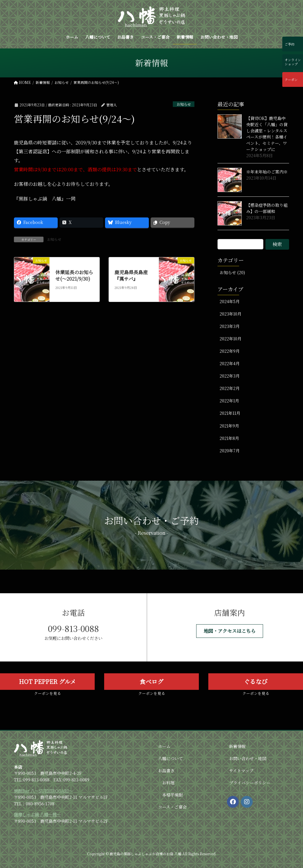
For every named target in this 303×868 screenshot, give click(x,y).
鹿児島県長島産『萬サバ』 (131, 275)
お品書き (166, 771)
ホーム (164, 746)
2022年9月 (230, 351)
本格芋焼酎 (173, 795)
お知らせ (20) (232, 272)
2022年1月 (229, 401)
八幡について (170, 758)
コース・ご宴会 (172, 807)
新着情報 (237, 746)
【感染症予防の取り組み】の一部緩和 (267, 208)
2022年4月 (230, 363)
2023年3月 (230, 326)
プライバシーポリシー (250, 783)
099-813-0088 (73, 628)
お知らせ (183, 104)
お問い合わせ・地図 (248, 758)
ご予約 (290, 44)
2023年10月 (231, 314)
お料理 (168, 783)
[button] (230, 631)
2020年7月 (230, 451)
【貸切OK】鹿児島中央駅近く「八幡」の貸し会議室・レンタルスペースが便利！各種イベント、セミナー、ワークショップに (267, 134)
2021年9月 (229, 426)
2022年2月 (230, 388)
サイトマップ (241, 771)
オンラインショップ (293, 62)
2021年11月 (230, 413)
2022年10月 (231, 339)
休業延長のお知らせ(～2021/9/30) (74, 275)
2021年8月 (229, 438)
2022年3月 (230, 376)
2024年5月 (230, 301)
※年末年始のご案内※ (267, 172)
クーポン (292, 79)
